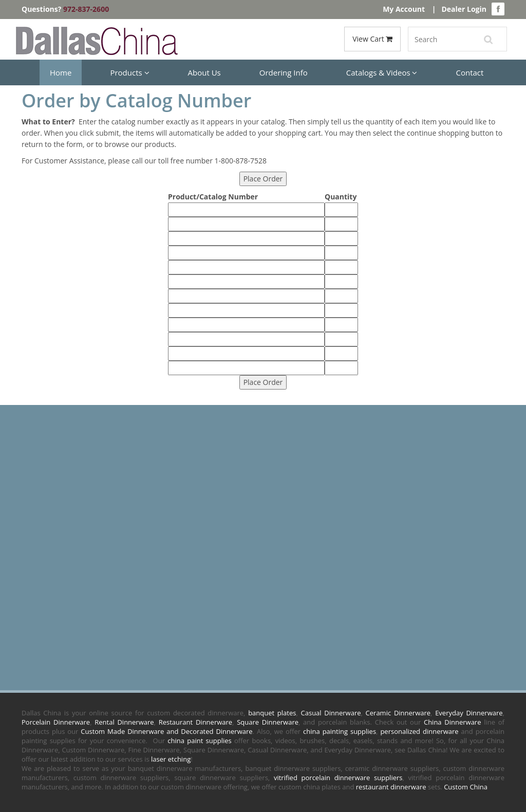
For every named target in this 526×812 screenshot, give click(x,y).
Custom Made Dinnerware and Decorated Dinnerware (166, 731)
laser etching (171, 759)
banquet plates (272, 713)
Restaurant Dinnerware (195, 722)
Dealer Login (464, 9)
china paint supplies (199, 741)
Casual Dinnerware (331, 713)
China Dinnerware (453, 722)
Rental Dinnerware (124, 722)
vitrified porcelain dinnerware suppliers (338, 778)
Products (129, 72)
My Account (404, 9)
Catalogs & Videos (382, 72)
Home (61, 72)
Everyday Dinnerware (469, 713)
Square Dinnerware (268, 722)
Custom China (466, 787)
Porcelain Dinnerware (56, 722)
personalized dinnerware (419, 731)
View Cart (372, 39)
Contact (469, 72)
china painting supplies (340, 731)
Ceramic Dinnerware (398, 713)
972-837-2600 (86, 9)
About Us (204, 72)
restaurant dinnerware (391, 787)
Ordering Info (284, 72)
